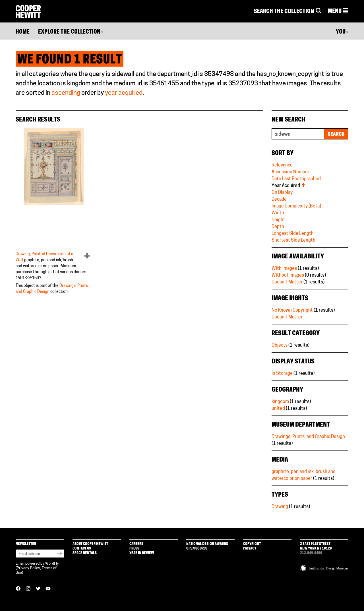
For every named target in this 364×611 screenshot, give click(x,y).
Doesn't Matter (287, 282)
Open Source (197, 549)
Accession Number (290, 172)
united (278, 409)
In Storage (282, 374)
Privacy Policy (28, 568)
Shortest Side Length (293, 240)
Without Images (288, 275)
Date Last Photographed (296, 179)
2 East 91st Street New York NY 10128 (316, 546)
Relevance (282, 165)
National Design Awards (207, 544)
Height (278, 220)
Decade (279, 199)
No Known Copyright (292, 310)
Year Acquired (288, 186)
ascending (66, 93)
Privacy (250, 549)
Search (336, 134)
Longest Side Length (293, 234)
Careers (136, 544)
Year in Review (142, 553)
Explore (71, 32)
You (342, 32)
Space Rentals (85, 553)
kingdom (280, 402)
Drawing (280, 507)
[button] (338, 12)
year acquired (124, 93)
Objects (280, 345)
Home (23, 32)
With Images (284, 269)
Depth (278, 227)
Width (278, 213)
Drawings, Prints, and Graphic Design (308, 437)
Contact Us (82, 549)
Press (134, 549)
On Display (282, 193)
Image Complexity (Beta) (296, 206)
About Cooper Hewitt (90, 544)
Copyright (252, 544)
